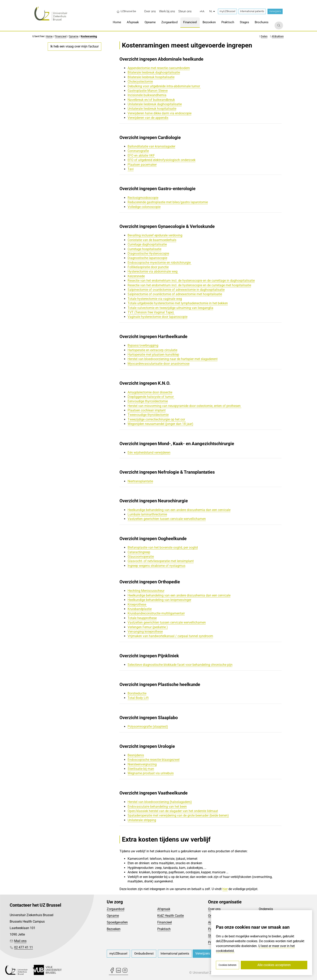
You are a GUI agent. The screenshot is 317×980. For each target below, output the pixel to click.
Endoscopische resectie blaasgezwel (154, 760)
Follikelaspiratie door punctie (148, 267)
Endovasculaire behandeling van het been (157, 807)
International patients (252, 11)
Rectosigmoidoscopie (143, 198)
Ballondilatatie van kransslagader (151, 146)
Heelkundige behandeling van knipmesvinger (159, 600)
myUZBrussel (227, 11)
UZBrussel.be (126, 11)
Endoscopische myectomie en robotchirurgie (160, 263)
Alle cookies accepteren (274, 965)
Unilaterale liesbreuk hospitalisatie (152, 109)
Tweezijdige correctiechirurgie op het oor (157, 419)
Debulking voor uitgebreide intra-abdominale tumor (164, 86)
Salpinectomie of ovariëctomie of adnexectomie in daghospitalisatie (176, 290)
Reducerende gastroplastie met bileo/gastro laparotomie (168, 202)
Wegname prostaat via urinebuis (151, 773)
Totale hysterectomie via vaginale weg (155, 299)
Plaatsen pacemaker (142, 165)
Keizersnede (136, 276)
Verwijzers (275, 11)
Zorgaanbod (116, 909)
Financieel (61, 36)
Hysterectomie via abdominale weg (153, 271)
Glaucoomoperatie (141, 557)
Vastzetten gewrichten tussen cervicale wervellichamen (167, 519)
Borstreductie (137, 693)
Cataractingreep (139, 552)
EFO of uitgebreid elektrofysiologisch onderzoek (162, 160)
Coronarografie (138, 151)
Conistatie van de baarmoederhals (152, 240)
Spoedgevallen (117, 922)
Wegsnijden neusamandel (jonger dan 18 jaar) (160, 424)
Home (49, 36)
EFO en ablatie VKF (141, 155)
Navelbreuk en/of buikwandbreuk (151, 100)
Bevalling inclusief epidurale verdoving (155, 235)
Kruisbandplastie (140, 609)
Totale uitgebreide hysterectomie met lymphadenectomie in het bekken (178, 303)
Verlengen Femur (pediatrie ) (148, 627)
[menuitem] (150, 11)
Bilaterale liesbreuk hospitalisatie (151, 77)
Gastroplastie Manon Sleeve (148, 91)
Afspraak (164, 909)
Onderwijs (266, 909)
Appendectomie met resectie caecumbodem (159, 68)
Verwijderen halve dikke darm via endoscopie (160, 113)
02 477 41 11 (24, 947)
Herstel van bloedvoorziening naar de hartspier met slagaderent (173, 359)
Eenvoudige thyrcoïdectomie (148, 401)
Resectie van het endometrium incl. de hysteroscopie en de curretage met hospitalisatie (189, 285)
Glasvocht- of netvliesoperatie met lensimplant (161, 561)
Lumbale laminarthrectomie (147, 514)
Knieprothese (137, 604)
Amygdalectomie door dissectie (150, 392)
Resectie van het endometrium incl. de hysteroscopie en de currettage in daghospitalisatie (191, 281)
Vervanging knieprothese (145, 632)
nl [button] (212, 11)
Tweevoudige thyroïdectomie (148, 415)
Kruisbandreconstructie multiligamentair (156, 613)
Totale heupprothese (142, 618)
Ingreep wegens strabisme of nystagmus (156, 566)
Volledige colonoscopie (144, 207)
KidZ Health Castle (171, 916)
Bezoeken (114, 929)
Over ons (214, 909)
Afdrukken (278, 36)
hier (225, 889)
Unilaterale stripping (142, 820)
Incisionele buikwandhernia (147, 95)
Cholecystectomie (140, 82)
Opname (74, 36)
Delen (264, 36)
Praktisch (164, 929)
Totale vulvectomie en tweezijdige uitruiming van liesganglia (170, 308)
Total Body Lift (138, 698)
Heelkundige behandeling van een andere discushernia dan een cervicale (179, 510)
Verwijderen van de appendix (148, 118)
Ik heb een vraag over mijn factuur (74, 46)
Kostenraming (89, 36)
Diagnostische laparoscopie (147, 258)
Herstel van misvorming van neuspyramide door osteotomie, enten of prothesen (184, 406)
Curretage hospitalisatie (144, 249)
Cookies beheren (228, 965)
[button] (202, 12)
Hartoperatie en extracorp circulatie (152, 350)
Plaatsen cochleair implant (147, 410)
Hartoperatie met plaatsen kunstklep (153, 355)
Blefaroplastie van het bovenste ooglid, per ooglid (163, 547)
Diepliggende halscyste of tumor (151, 397)
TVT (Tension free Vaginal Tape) (151, 312)
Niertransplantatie (140, 481)
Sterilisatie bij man (141, 769)
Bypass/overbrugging (143, 345)
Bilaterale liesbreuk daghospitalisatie (154, 72)
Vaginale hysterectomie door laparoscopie (157, 317)
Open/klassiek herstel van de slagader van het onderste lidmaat (173, 811)
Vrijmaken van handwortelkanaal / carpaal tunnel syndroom (170, 636)
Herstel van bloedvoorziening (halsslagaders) (160, 802)
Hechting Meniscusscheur (146, 591)
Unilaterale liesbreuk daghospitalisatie (155, 104)
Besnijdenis (136, 755)
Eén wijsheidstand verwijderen (149, 453)
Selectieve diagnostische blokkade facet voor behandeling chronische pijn (180, 665)
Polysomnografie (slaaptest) (148, 727)
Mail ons (20, 941)
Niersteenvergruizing (142, 764)
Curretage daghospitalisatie (147, 244)
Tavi (131, 169)
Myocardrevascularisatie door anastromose (158, 364)
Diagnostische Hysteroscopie (148, 253)
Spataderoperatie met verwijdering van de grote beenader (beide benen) (178, 815)
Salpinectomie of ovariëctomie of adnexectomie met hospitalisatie (175, 294)
